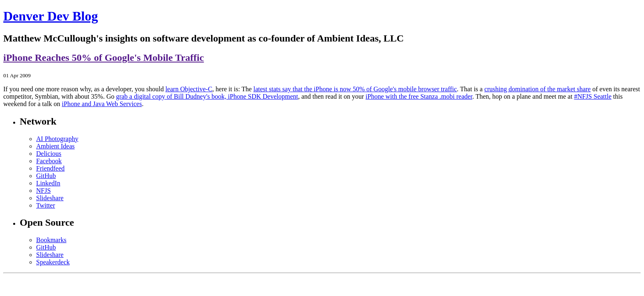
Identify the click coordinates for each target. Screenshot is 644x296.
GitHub (46, 176)
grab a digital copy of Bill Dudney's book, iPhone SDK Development (207, 96)
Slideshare (50, 198)
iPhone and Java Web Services (102, 104)
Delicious (49, 154)
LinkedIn (48, 183)
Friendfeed (50, 168)
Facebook (49, 161)
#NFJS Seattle (593, 96)
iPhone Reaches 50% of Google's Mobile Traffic (103, 58)
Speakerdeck (53, 262)
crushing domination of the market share (537, 89)
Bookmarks (51, 240)
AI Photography (57, 139)
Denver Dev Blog (51, 16)
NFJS (44, 191)
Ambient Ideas (55, 146)
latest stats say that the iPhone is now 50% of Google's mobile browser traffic (355, 89)
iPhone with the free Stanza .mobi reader (419, 96)
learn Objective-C (189, 89)
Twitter (46, 205)
